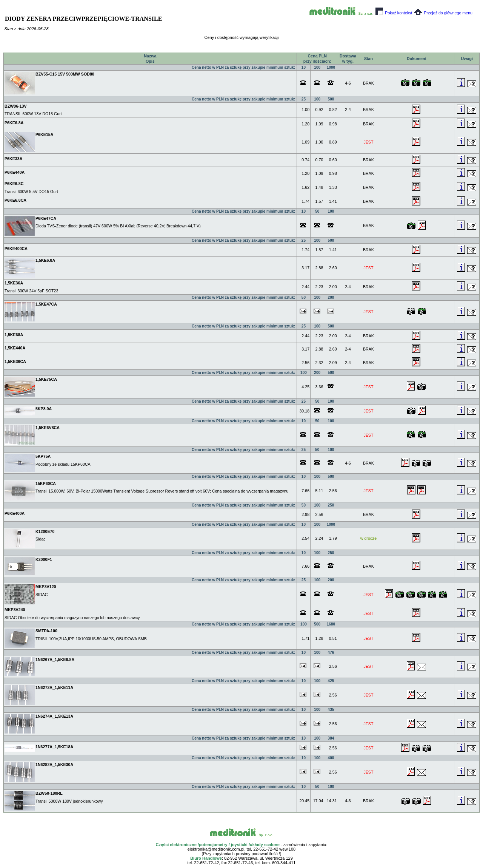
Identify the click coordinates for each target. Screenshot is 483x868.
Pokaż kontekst (394, 13)
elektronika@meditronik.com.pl (216, 849)
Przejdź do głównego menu (443, 13)
